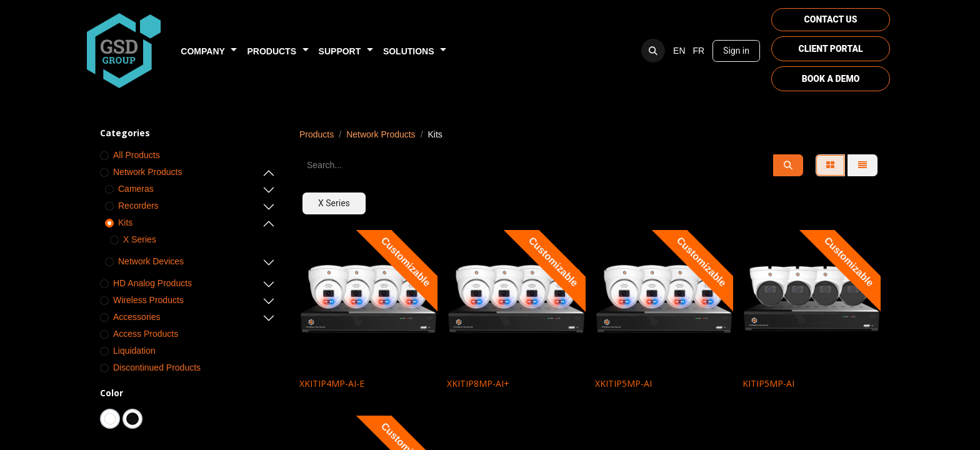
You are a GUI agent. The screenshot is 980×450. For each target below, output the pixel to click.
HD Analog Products (152, 283)
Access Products (146, 334)
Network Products (147, 172)
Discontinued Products (157, 367)
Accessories (137, 317)
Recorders (138, 206)
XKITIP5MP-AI (623, 383)
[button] (653, 51)
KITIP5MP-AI (768, 383)
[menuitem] (209, 51)
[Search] (788, 165)
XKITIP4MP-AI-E (332, 383)
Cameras (136, 189)
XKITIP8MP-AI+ (478, 383)
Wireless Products (148, 300)
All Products (137, 155)
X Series (140, 239)
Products (317, 134)
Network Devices (151, 261)
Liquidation (134, 351)
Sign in (736, 51)
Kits (125, 222)
